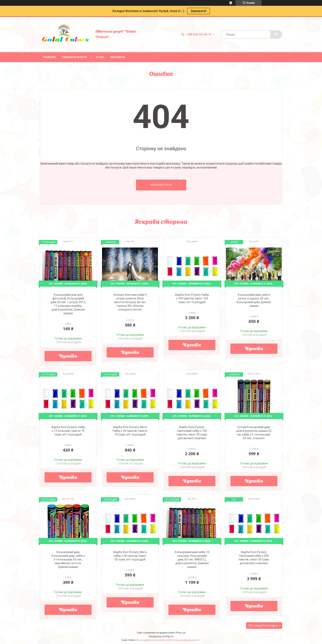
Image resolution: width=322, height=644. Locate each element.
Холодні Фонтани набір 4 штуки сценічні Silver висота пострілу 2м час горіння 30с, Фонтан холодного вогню (130, 302)
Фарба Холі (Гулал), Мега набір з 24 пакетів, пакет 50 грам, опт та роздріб (130, 556)
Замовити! (199, 11)
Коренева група (161, 185)
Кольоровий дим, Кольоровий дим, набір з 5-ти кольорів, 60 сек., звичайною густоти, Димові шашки (68, 559)
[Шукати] (276, 34)
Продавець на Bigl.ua (161, 636)
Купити (68, 356)
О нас (100, 57)
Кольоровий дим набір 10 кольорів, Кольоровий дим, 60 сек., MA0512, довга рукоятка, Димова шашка (192, 559)
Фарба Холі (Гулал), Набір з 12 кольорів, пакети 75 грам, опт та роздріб (68, 431)
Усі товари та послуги (263, 626)
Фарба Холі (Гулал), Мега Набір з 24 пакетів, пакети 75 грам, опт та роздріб (130, 431)
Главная (49, 57)
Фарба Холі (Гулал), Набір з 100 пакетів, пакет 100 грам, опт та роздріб (192, 298)
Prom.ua (181, 633)
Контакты (118, 57)
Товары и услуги (74, 57)
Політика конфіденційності (185, 640)
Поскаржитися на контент (152, 640)
